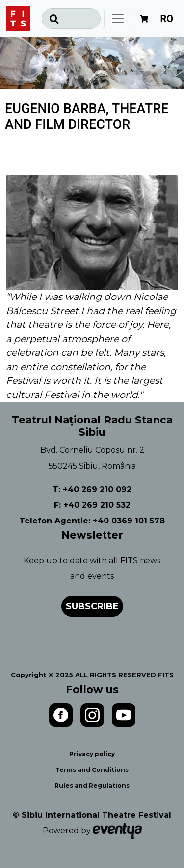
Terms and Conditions (92, 770)
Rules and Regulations (92, 785)
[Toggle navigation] (118, 19)
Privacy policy (92, 754)
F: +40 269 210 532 (92, 505)
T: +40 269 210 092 (92, 489)
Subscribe (92, 606)
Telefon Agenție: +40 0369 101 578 (92, 521)
